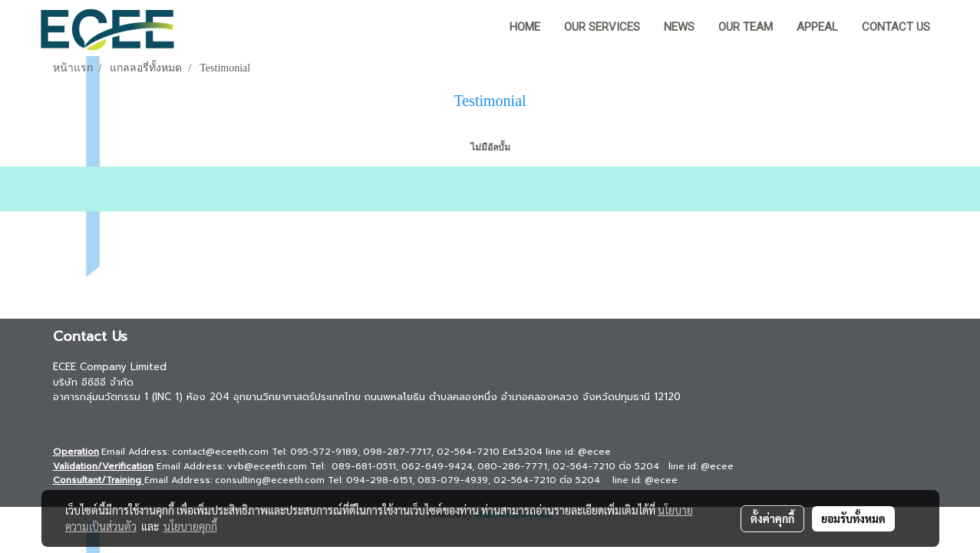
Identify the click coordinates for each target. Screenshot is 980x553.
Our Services (602, 27)
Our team (746, 27)
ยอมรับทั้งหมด (853, 518)
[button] (956, 28)
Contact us (896, 27)
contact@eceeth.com (220, 452)
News (679, 27)
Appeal (817, 27)
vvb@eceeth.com (267, 466)
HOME (525, 27)
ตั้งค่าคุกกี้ (772, 518)
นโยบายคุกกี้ (190, 526)
